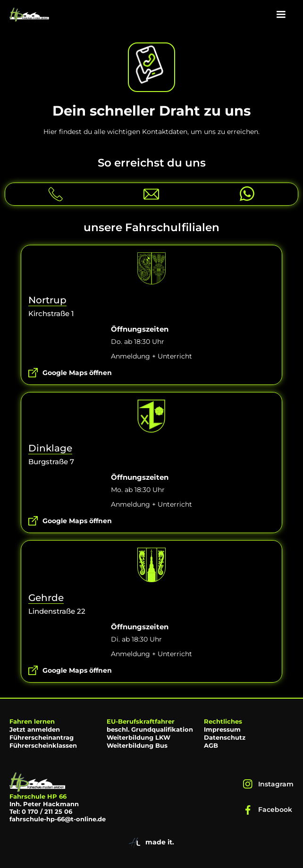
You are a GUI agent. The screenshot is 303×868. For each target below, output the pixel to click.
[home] (29, 15)
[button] (281, 15)
